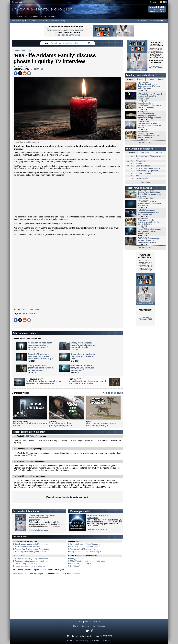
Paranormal (32, 313)
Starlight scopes (76, 559)
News (21, 16)
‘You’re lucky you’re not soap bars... (29, 564)
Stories (43, 16)
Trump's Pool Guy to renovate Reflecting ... (32, 549)
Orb (137, 158)
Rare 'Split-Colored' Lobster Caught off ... (86, 547)
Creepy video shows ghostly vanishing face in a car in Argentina (40, 368)
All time (159, 153)
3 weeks (151, 79)
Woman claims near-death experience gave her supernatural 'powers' (40, 345)
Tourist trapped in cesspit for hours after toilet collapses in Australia (149, 240)
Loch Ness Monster (144, 166)
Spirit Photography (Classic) (148, 168)
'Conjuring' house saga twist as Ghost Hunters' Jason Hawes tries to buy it (40, 356)
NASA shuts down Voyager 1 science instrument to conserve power (150, 96)
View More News (146, 143)
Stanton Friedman (143, 173)
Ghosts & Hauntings (46, 21)
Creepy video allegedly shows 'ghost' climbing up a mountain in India (83, 345)
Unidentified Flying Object (147, 171)
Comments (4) (36, 309)
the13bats (30, 461)
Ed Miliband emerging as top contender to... (32, 559)
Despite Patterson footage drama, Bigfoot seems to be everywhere (149, 194)
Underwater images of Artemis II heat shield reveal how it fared (149, 203)
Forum (28, 16)
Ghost (22, 313)
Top (80, 622)
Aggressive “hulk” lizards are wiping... (85, 549)
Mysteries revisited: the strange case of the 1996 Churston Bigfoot (87, 382)
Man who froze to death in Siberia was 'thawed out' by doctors (149, 126)
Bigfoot (139, 163)
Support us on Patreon (98, 515)
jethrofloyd (31, 476)
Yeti (137, 176)
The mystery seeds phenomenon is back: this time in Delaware (149, 136)
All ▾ (47, 43)
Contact (153, 2)
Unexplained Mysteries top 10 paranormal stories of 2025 (83, 356)
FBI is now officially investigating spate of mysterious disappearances (149, 116)
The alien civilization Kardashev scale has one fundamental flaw (148, 213)
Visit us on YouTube (113, 393)
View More (146, 182)
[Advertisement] (67, 196)
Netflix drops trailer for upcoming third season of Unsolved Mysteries (44, 382)
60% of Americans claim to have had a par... (87, 561)
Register (163, 21)
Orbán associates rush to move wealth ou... (32, 561)
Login (155, 21)
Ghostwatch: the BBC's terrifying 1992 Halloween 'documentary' (82, 368)
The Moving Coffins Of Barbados (83, 564)
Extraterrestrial (142, 178)
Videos (35, 16)
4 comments (37, 69)
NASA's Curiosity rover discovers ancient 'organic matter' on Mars (149, 86)
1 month (161, 79)
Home (14, 16)
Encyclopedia (99, 626)
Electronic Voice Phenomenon (148, 156)
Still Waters (31, 436)
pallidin (29, 449)
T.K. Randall (22, 67)
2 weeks (140, 79)
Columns (52, 16)
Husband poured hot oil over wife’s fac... (31, 566)
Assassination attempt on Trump (27, 547)
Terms (70, 641)
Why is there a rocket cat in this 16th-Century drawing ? (101, 424)
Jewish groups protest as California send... (32, 544)
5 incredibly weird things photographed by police (61, 424)
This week (131, 153)
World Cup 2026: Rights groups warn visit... (32, 552)
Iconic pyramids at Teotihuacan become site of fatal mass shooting (149, 106)
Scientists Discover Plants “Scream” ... (85, 544)
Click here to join (36, 574)
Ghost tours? (75, 566)
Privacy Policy (82, 641)
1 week (130, 79)
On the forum (20, 537)
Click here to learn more (39, 530)
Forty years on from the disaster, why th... (86, 552)
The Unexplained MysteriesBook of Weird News (42, 517)
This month (145, 153)
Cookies (96, 641)
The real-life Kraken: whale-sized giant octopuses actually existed (149, 231)
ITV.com (25, 309)
